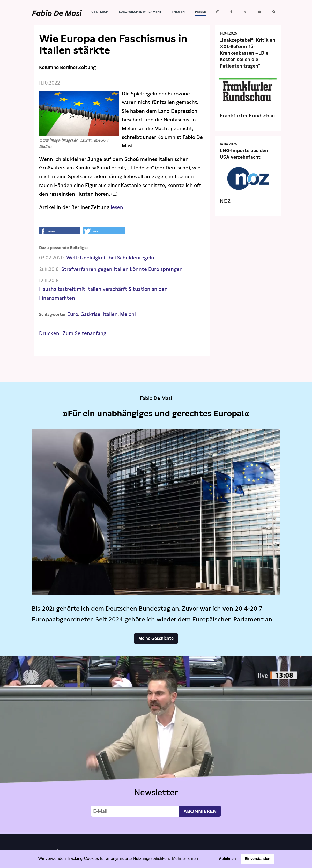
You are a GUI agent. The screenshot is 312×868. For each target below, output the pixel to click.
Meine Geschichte (156, 638)
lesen (116, 207)
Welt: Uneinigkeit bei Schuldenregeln (110, 258)
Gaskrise (90, 314)
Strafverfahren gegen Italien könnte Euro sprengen (122, 269)
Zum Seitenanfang (84, 333)
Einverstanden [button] (258, 859)
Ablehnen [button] (227, 859)
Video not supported (156, 744)
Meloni (128, 314)
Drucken (49, 333)
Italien (110, 314)
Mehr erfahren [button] (185, 859)
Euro (73, 314)
